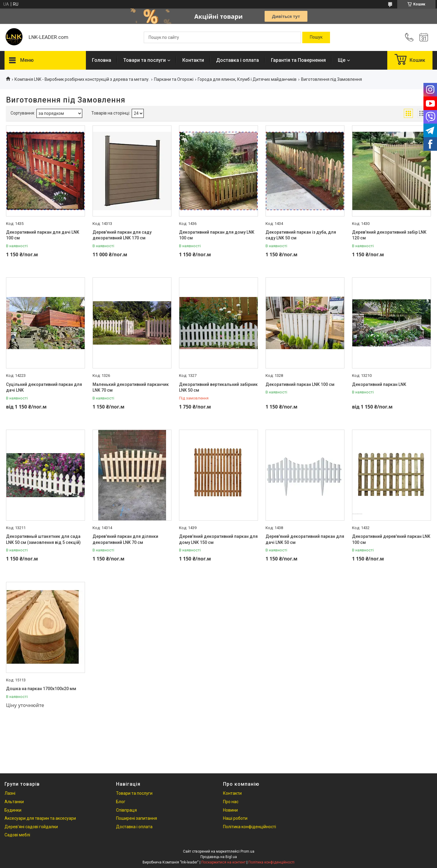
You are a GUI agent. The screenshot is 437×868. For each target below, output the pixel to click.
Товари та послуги (145, 60)
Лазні (10, 793)
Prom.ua (247, 851)
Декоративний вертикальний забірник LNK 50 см (218, 387)
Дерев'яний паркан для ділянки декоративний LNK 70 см (125, 539)
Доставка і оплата (237, 60)
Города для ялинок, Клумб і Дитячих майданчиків (247, 79)
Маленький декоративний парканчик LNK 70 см (131, 387)
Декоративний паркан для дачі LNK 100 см (43, 235)
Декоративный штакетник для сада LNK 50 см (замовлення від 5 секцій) (43, 539)
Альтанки (14, 802)
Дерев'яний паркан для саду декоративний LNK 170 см (122, 235)
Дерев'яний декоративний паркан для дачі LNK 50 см (305, 539)
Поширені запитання (137, 818)
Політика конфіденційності (250, 827)
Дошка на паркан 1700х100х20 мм (41, 689)
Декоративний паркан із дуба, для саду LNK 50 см (301, 235)
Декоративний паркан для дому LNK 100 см (217, 235)
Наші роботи (235, 818)
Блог (121, 802)
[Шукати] (316, 37)
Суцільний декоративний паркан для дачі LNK (44, 387)
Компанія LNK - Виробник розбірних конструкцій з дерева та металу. (82, 79)
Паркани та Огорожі (174, 79)
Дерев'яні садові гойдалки (31, 827)
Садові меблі (17, 835)
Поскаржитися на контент (223, 862)
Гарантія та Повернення (298, 60)
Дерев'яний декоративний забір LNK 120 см (389, 235)
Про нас (231, 802)
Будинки (13, 810)
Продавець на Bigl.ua (219, 857)
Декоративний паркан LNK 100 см (300, 384)
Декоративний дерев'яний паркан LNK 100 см (391, 539)
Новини (230, 810)
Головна (102, 60)
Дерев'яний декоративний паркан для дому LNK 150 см (218, 539)
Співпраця (126, 810)
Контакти (193, 60)
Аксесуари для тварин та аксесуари (40, 818)
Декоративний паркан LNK (379, 384)
